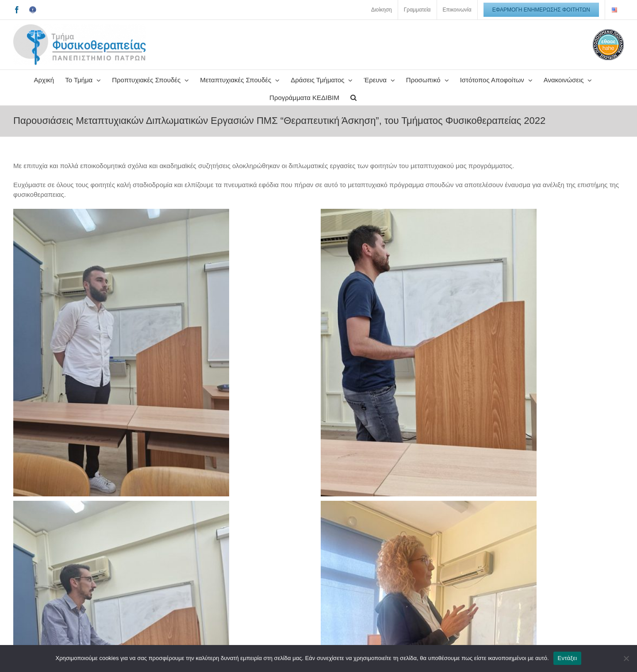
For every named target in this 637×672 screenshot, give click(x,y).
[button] (353, 96)
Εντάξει (568, 658)
